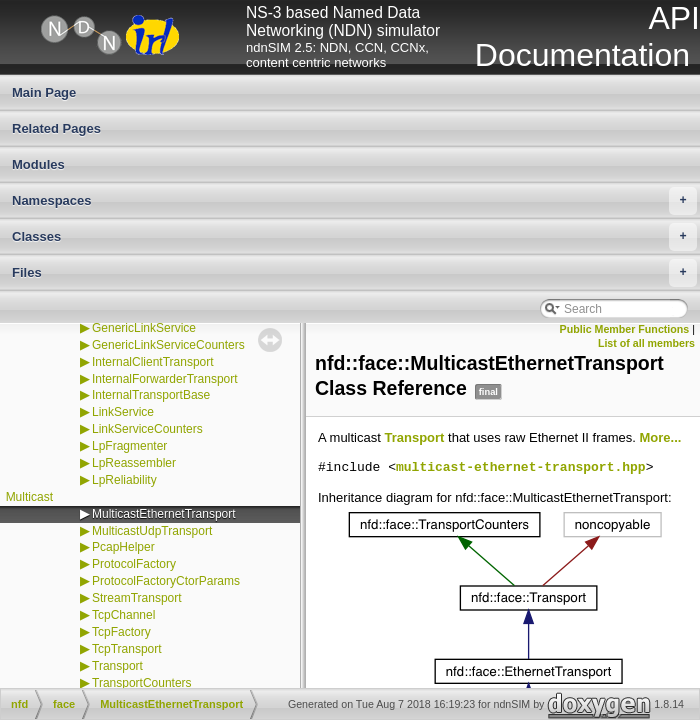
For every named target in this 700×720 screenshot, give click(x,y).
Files (354, 273)
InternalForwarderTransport (165, 379)
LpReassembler (134, 463)
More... (661, 437)
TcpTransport (127, 649)
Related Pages (56, 128)
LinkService (123, 412)
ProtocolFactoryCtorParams (166, 581)
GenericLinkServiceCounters (168, 345)
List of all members (646, 343)
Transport (117, 666)
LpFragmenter (129, 446)
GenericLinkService (144, 328)
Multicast (29, 497)
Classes (354, 237)
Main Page (44, 92)
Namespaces (354, 201)
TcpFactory (121, 632)
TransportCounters (142, 683)
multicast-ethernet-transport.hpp (521, 468)
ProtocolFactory (134, 564)
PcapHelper (123, 547)
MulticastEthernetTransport (164, 514)
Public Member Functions (625, 329)
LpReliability (124, 480)
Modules (38, 164)
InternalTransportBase (151, 395)
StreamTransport (137, 598)
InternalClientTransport (153, 362)
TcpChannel (123, 615)
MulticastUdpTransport (152, 531)
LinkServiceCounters (147, 429)
